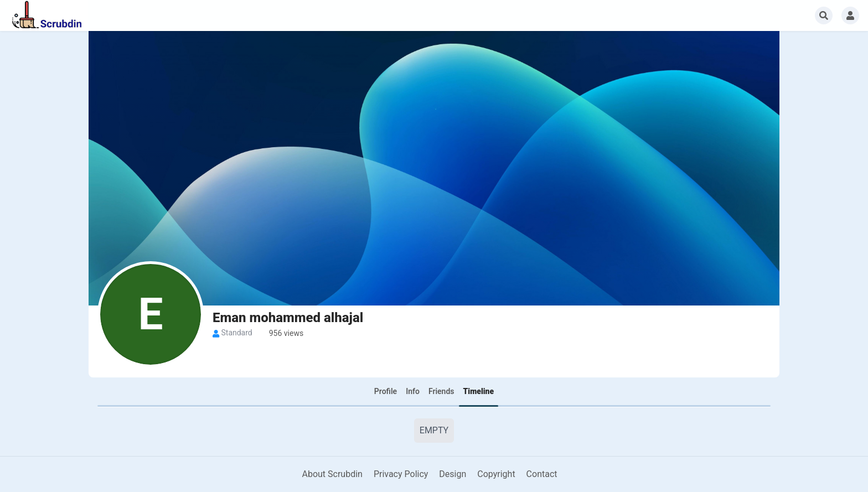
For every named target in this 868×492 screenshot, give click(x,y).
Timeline (479, 391)
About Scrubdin (332, 474)
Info (413, 391)
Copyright (496, 474)
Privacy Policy (401, 474)
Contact (542, 474)
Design (453, 474)
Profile (386, 391)
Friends (441, 391)
